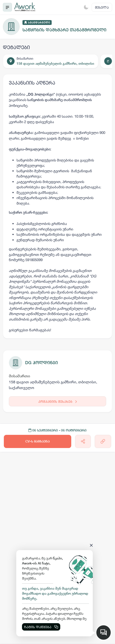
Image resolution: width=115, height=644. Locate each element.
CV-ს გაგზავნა (38, 441)
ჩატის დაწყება (41, 627)
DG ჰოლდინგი (41, 363)
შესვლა (102, 7)
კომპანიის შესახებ (57, 401)
